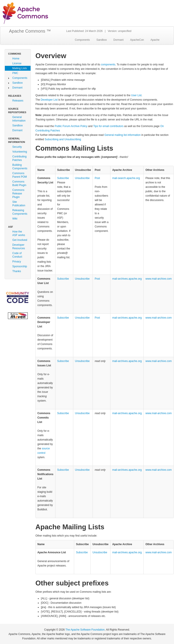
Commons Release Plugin (18, 194)
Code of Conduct (17, 255)
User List (136, 95)
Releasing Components (20, 212)
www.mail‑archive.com (158, 279)
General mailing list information (123, 135)
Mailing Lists (20, 68)
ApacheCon (137, 40)
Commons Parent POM (20, 175)
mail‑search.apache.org (126, 178)
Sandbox (102, 40)
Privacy (17, 262)
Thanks (17, 271)
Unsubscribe (82, 178)
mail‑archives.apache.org (127, 279)
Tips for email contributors (108, 126)
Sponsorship (20, 266)
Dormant (119, 40)
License (17, 63)
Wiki (15, 219)
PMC (15, 73)
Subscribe (63, 178)
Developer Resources (19, 247)
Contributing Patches (19, 158)
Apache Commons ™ (30, 31)
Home (16, 59)
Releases (18, 101)
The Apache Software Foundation (85, 630)
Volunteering (20, 152)
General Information (19, 119)
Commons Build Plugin (19, 183)
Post (97, 178)
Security (17, 147)
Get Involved (20, 240)
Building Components (20, 167)
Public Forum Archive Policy (71, 126)
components (108, 65)
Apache (155, 40)
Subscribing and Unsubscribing (63, 139)
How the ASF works (19, 233)
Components (82, 40)
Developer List (49, 100)
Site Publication (19, 204)
